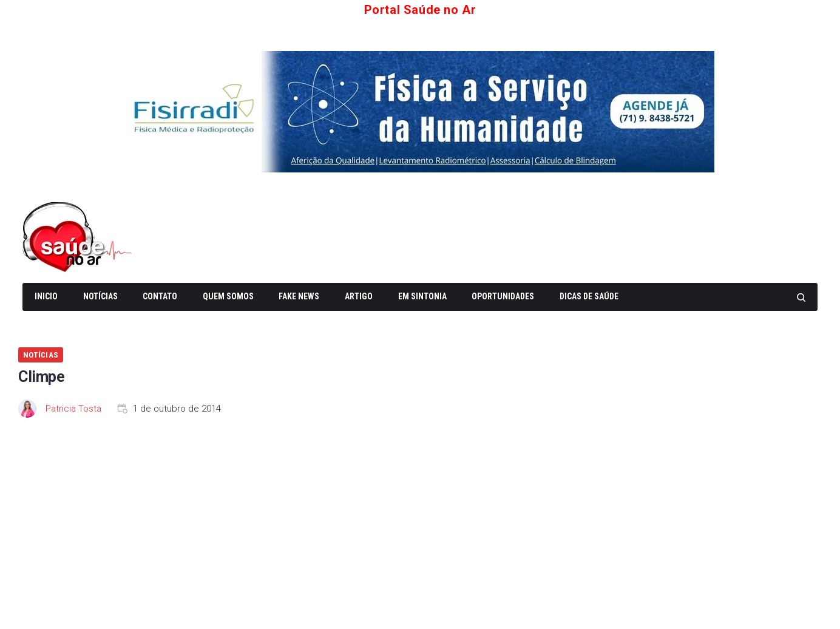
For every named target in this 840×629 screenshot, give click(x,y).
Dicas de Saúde (589, 296)
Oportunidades (503, 296)
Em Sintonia (422, 296)
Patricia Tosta (73, 409)
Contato (160, 296)
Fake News (299, 296)
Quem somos (228, 296)
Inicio (46, 296)
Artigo (359, 296)
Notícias (100, 296)
